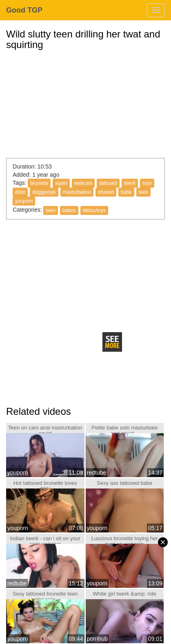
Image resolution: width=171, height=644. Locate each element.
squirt (61, 183)
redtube (97, 473)
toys (147, 183)
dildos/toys (94, 210)
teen (143, 192)
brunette (39, 183)
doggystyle (44, 192)
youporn (24, 201)
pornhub (97, 639)
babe (126, 192)
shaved (106, 192)
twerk (130, 183)
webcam (83, 183)
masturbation (77, 192)
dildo (20, 192)
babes (69, 210)
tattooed (108, 183)
